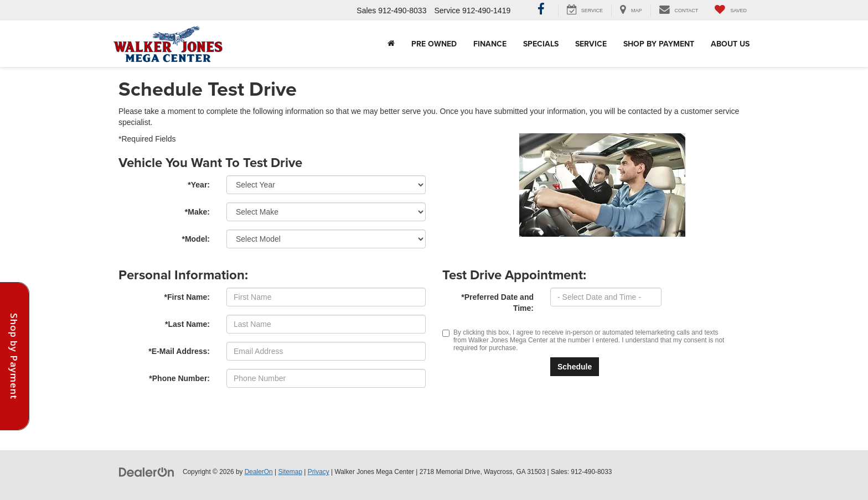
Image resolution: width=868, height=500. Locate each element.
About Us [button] (730, 44)
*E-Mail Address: (179, 351)
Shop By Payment (659, 44)
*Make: (197, 212)
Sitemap (290, 472)
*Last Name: (187, 324)
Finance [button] (490, 44)
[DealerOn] (147, 471)
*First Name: (187, 297)
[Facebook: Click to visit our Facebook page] (541, 11)
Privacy (319, 472)
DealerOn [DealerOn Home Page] (259, 472)
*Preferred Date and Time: (497, 303)
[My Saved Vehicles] (731, 10)
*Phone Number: (179, 378)
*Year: (199, 185)
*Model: (196, 239)
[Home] (391, 44)
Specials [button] (541, 44)
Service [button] (591, 44)
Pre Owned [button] (434, 44)
